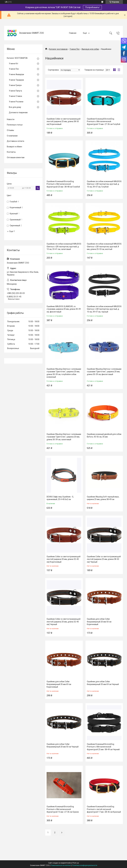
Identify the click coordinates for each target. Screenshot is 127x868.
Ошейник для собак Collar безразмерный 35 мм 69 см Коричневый (59, 684)
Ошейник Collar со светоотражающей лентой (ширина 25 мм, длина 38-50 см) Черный (104, 559)
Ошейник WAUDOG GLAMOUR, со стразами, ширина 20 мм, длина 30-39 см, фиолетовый (64, 309)
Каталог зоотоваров (58, 49)
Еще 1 (12, 231)
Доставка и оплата (15, 141)
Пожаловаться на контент (61, 865)
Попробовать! (92, 7)
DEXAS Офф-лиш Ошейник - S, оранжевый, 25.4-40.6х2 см (60, 498)
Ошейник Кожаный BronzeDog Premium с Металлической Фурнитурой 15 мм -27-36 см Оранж (63, 809)
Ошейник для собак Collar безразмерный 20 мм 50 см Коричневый (99, 622)
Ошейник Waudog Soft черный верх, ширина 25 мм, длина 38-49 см (103, 498)
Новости (11, 119)
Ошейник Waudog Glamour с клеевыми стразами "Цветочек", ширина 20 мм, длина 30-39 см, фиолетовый (104, 372)
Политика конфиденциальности (85, 865)
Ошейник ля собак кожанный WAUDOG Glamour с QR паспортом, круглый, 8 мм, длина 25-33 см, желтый (104, 246)
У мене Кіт (14, 64)
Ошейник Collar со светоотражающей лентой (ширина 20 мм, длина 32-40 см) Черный (63, 622)
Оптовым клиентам (16, 157)
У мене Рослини (16, 102)
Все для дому (15, 107)
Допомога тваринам (18, 112)
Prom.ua (76, 863)
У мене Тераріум (16, 80)
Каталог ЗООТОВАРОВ (17, 58)
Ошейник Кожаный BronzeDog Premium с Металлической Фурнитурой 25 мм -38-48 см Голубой (63, 184)
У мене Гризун (15, 85)
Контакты (11, 152)
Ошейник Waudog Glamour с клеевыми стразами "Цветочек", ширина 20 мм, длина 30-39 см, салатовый (64, 437)
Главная (73, 33)
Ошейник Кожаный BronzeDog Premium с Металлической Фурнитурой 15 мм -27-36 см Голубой (104, 121)
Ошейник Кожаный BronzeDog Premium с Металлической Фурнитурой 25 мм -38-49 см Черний (103, 747)
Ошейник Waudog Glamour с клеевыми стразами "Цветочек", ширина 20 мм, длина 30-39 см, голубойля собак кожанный (64, 373)
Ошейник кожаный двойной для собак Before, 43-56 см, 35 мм (104, 436)
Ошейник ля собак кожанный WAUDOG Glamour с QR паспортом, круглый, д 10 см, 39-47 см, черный (104, 309)
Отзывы (10, 130)
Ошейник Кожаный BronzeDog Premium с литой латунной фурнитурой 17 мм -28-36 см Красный (104, 809)
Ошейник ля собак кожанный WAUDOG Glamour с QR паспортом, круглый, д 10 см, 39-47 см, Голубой (104, 184)
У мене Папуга (15, 91)
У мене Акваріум (16, 74)
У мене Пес (75, 49)
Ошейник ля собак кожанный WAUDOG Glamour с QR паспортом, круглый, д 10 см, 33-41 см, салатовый (64, 246)
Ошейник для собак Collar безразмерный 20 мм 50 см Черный (63, 745)
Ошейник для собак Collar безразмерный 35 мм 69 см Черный (103, 683)
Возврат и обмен (14, 147)
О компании (12, 136)
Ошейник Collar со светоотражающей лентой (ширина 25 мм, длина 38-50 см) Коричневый (63, 121)
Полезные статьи (15, 125)
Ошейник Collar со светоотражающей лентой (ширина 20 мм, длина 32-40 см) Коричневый (63, 559)
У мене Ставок (15, 96)
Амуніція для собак (90, 49)
